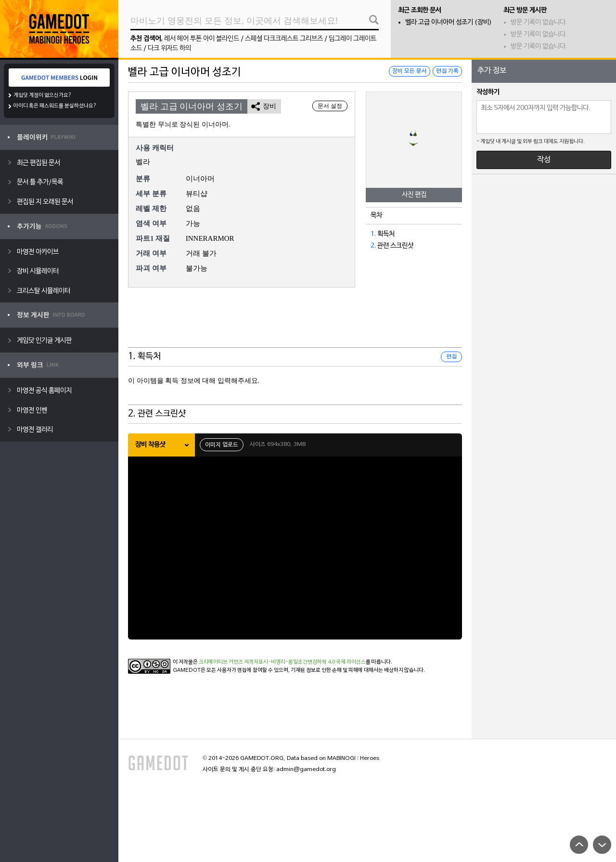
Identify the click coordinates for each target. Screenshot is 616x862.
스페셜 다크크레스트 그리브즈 (284, 39)
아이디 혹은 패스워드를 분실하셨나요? (55, 106)
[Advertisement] (295, 324)
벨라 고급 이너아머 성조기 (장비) (449, 22)
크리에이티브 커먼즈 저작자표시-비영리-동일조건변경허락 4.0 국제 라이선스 (282, 662)
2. (373, 246)
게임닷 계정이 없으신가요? (43, 95)
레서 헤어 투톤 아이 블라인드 (202, 39)
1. (373, 234)
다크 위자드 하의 (169, 48)
